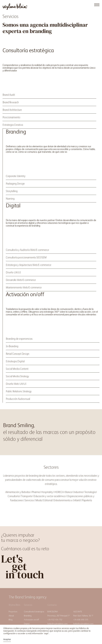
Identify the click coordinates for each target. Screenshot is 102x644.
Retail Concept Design (18, 354)
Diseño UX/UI (13, 272)
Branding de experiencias (19, 339)
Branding (28, 616)
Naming (10, 199)
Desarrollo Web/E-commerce (21, 280)
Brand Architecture (12, 110)
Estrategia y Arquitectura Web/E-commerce (29, 265)
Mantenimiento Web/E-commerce (24, 287)
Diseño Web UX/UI (16, 384)
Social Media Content (17, 369)
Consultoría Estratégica (34, 612)
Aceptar (7, 639)
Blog (11, 620)
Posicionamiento (11, 117)
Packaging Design (15, 184)
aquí (46, 633)
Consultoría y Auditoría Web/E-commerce (27, 250)
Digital (27, 624)
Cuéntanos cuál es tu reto (25, 549)
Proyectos (13, 612)
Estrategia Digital (15, 361)
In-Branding (12, 346)
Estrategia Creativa (13, 125)
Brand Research (11, 102)
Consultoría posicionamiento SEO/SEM (26, 257)
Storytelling (12, 191)
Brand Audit (9, 95)
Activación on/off (32, 620)
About (11, 616)
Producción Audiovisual (18, 399)
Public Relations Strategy (19, 391)
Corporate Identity (16, 176)
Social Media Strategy (17, 376)
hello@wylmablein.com (57, 624)
